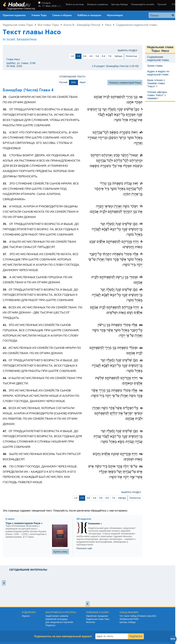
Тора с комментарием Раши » (24, 523)
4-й (91, 56)
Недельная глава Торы (18, 25)
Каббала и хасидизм (89, 15)
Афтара (118, 56)
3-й (85, 56)
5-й (97, 56)
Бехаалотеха (27, 39)
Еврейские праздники (97, 616)
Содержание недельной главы (137, 25)
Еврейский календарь (57, 619)
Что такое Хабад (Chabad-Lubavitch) (138, 616)
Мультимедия (115, 15)
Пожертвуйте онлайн (143, 4)
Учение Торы (39, 15)
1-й (72, 56)
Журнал (26, 616)
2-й (78, 56)
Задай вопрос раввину (57, 616)
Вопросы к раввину (98, 4)
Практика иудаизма (14, 15)
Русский (162, 4)
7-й (110, 56)
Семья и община (62, 15)
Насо (108, 25)
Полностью (131, 56)
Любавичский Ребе (129, 619)
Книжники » (95, 523)
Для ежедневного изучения (59, 622)
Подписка (50, 625)
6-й (103, 56)
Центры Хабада (119, 4)
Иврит (83, 82)
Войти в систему (75, 4)
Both (73, 82)
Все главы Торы (48, 25)
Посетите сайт (84, 548)
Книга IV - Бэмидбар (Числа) (82, 25)
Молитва (91, 622)
